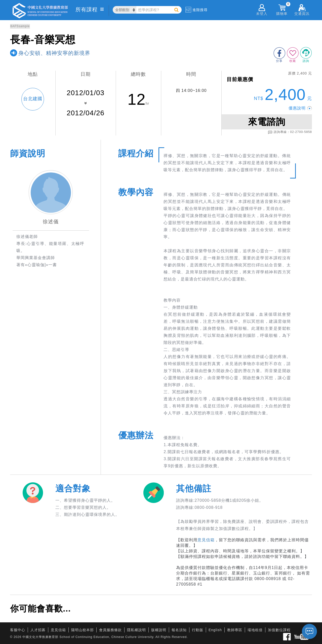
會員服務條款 (110, 630)
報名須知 (179, 630)
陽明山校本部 (83, 630)
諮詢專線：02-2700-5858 (290, 132)
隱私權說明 (136, 630)
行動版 (198, 630)
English (215, 630)
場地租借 (255, 630)
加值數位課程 (279, 630)
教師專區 (235, 630)
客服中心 (18, 630)
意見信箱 (206, 540)
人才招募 (38, 630)
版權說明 (159, 630)
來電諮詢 (267, 122)
